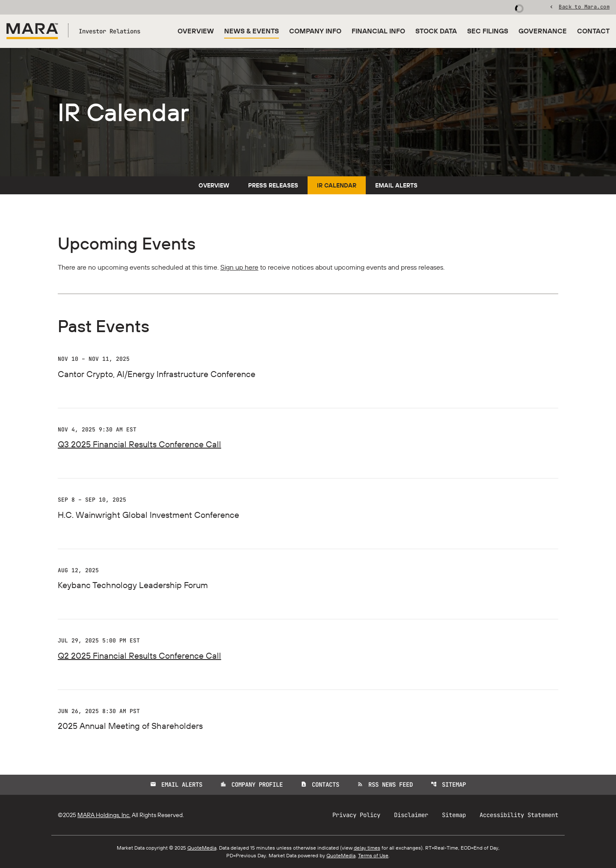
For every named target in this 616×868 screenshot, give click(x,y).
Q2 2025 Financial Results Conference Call (139, 655)
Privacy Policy (356, 815)
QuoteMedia (202, 848)
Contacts (320, 785)
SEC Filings (488, 31)
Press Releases (273, 185)
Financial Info (378, 31)
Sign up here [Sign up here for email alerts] (239, 267)
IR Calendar (337, 185)
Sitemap (448, 785)
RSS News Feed (385, 785)
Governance (543, 31)
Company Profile (252, 785)
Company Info (315, 31)
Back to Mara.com (584, 6)
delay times (367, 848)
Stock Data (436, 31)
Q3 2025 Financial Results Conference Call (139, 444)
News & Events (252, 31)
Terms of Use (373, 855)
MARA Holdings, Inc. (104, 815)
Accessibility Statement (519, 815)
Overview (196, 31)
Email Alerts (396, 185)
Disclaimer (411, 815)
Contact (593, 31)
